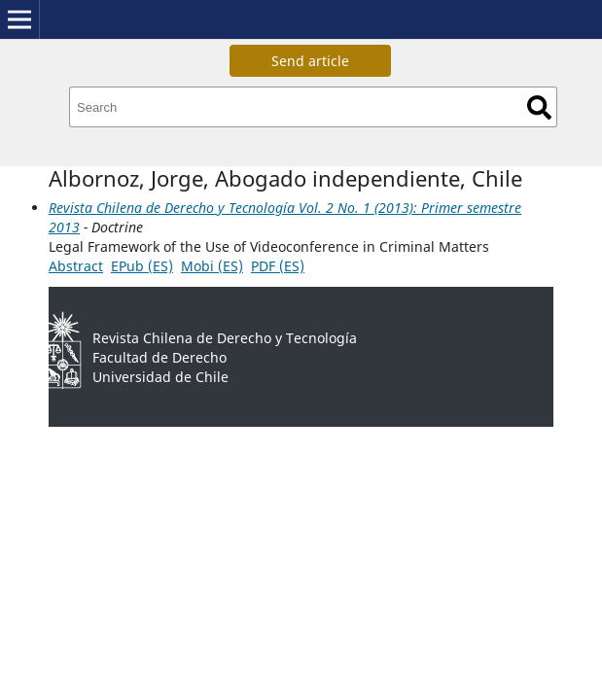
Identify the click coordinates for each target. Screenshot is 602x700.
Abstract (76, 266)
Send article (310, 61)
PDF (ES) (278, 266)
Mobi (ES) (212, 266)
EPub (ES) (142, 266)
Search (539, 107)
